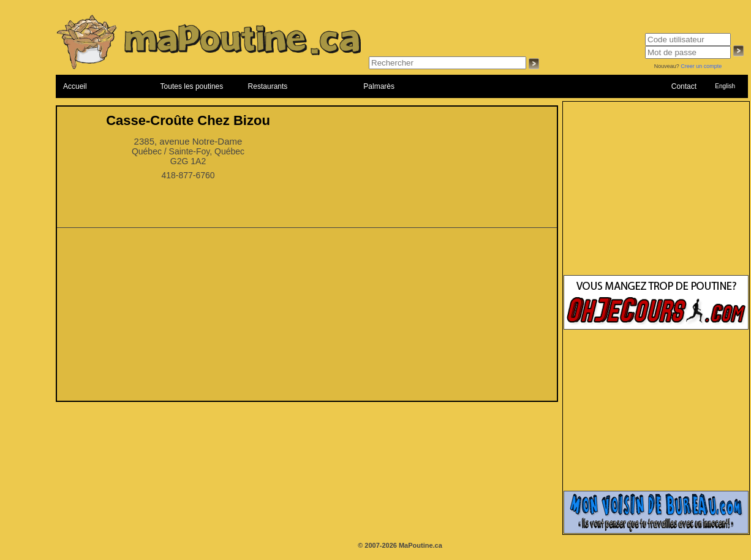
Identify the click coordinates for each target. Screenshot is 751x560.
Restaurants (268, 86)
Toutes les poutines (192, 86)
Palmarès (379, 86)
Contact (684, 86)
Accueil (75, 86)
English (725, 86)
